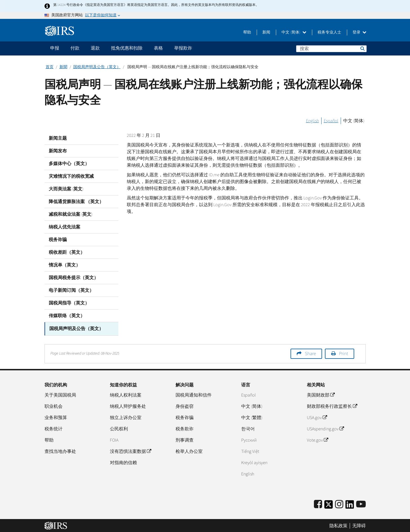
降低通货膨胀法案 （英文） (76, 202)
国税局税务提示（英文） (74, 278)
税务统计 (54, 428)
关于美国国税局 (60, 394)
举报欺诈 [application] (183, 48)
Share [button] (310, 353)
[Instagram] (339, 504)
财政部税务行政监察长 (332, 406)
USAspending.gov (325, 428)
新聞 (63, 67)
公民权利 (119, 428)
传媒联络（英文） (67, 316)
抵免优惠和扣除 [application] (127, 48)
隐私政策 (338, 525)
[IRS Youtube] (361, 504)
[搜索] (331, 49)
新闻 (266, 32)
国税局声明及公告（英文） (97, 67)
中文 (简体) (294, 32)
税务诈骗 (58, 240)
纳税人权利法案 (126, 394)
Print (343, 353)
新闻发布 (58, 151)
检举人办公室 (189, 451)
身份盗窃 (185, 406)
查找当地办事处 (60, 451)
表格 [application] (158, 48)
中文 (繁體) (252, 417)
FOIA (114, 439)
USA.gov (317, 417)
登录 (359, 32)
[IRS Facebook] (318, 504)
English (313, 121)
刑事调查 (185, 439)
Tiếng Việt (250, 451)
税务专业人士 (329, 32)
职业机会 (54, 406)
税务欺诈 (185, 428)
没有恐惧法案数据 (130, 451)
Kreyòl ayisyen (254, 462)
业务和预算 (56, 417)
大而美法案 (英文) (66, 189)
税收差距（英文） (67, 252)
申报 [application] (55, 48)
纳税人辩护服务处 (128, 406)
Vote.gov (317, 439)
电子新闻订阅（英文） (71, 290)
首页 (50, 67)
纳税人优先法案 (65, 227)
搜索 (362, 48)
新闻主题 (58, 138)
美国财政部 (321, 394)
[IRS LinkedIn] (350, 505)
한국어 (248, 428)
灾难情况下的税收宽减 (71, 176)
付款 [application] (75, 48)
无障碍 (359, 525)
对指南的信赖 (123, 462)
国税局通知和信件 (194, 394)
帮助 (247, 32)
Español (331, 121)
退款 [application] (95, 48)
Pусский (249, 439)
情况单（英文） (65, 265)
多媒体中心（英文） (69, 164)
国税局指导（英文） (69, 303)
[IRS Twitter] (329, 505)
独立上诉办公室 (126, 417)
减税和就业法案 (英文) (71, 214)
